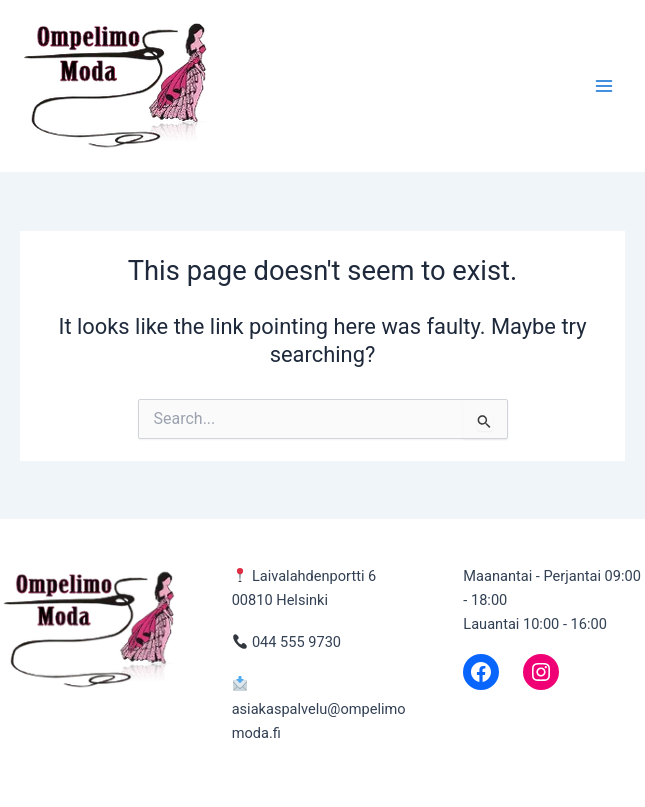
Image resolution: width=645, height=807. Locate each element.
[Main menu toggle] (604, 86)
